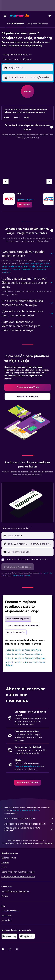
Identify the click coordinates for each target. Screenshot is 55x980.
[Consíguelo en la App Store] (27, 936)
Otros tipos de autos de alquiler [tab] (22, 626)
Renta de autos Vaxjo (10, 843)
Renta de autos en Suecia (34, 841)
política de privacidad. (22, 576)
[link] (24, 205)
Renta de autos (14, 841)
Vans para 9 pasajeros (28, 266)
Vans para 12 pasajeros (22, 269)
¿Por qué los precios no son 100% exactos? (29, 829)
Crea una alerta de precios (27, 766)
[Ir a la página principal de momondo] (20, 15)
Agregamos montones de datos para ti (29, 824)
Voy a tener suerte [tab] (16, 632)
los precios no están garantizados (26, 810)
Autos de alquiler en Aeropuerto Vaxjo (23, 650)
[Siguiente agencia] (49, 182)
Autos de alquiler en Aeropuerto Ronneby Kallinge (25, 664)
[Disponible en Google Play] (9, 936)
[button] (5, 16)
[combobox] (17, 55)
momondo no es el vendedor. (29, 819)
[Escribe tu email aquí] (30, 552)
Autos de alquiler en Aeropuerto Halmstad (25, 658)
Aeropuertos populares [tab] (18, 619)
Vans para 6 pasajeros (35, 263)
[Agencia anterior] (6, 182)
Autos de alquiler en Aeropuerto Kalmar (24, 654)
